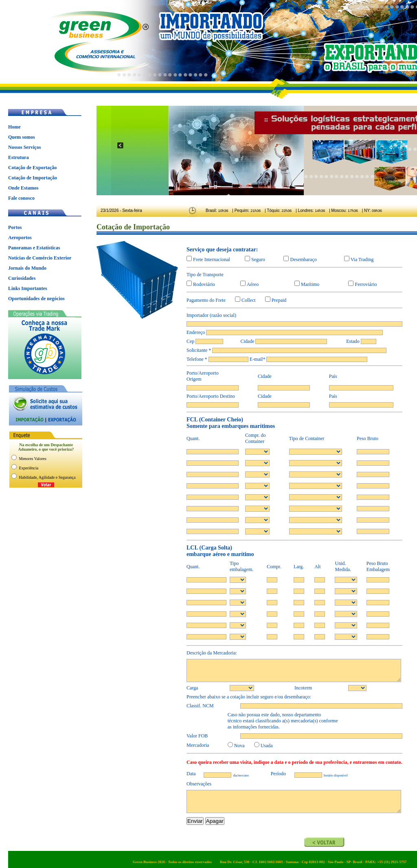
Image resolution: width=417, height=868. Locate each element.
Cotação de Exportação (32, 168)
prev (120, 145)
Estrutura (19, 157)
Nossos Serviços (24, 147)
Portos (15, 227)
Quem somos (22, 137)
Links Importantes (28, 288)
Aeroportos (20, 238)
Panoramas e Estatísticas (34, 248)
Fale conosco (21, 198)
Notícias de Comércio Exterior (40, 258)
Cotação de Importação (33, 178)
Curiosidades (22, 278)
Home (14, 127)
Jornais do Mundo (27, 268)
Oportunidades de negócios (36, 299)
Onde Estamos (23, 188)
